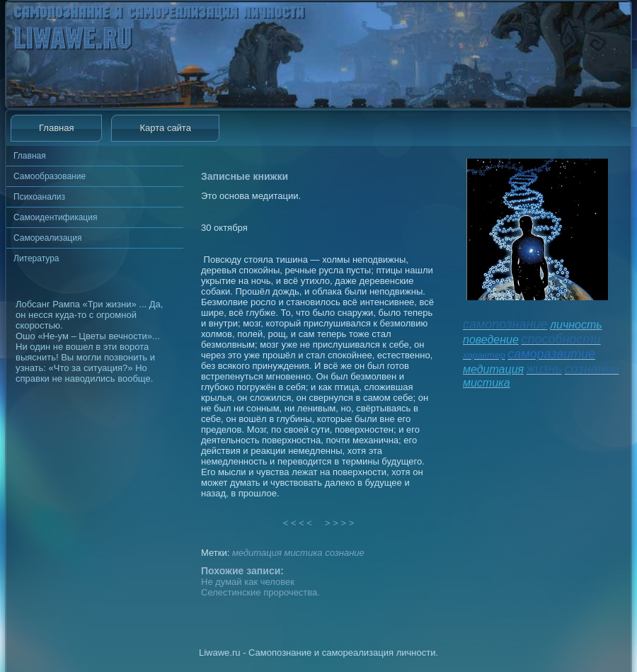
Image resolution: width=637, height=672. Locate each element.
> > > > (340, 523)
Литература (36, 258)
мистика (303, 553)
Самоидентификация (55, 217)
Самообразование (50, 176)
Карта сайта (165, 128)
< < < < (298, 523)
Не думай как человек (248, 582)
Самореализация (47, 238)
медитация (257, 553)
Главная (56, 128)
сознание (345, 553)
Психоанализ (39, 197)
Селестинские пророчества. (260, 592)
